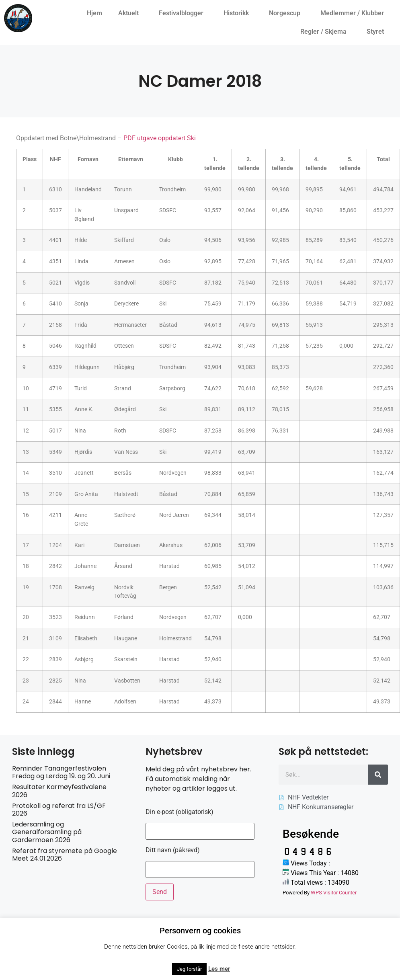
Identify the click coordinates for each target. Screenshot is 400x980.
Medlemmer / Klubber (354, 13)
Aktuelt (130, 13)
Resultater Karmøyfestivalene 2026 (59, 791)
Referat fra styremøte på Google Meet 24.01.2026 (65, 855)
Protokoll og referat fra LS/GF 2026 (59, 810)
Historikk (238, 13)
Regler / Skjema (325, 32)
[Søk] (378, 775)
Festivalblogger (183, 13)
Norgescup (287, 13)
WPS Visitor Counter (334, 893)
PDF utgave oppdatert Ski (160, 138)
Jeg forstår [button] (189, 969)
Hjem (94, 13)
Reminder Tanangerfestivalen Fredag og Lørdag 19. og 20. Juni (61, 772)
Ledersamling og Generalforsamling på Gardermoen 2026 (47, 832)
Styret (377, 32)
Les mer (219, 969)
